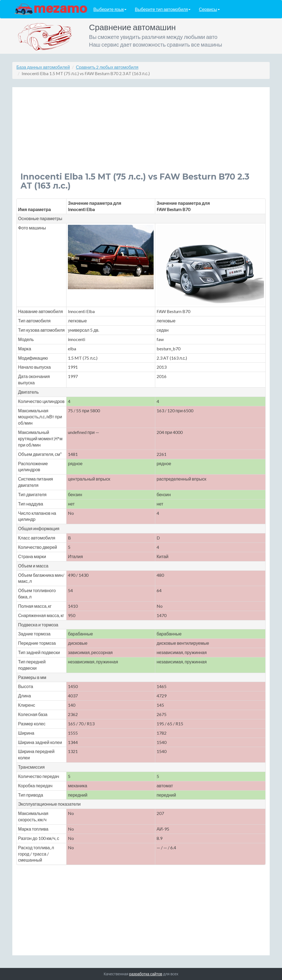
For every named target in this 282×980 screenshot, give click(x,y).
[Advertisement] (141, 134)
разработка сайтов (146, 974)
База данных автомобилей (43, 67)
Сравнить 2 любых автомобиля (107, 67)
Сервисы (209, 9)
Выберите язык (110, 9)
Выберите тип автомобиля (163, 9)
